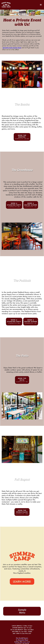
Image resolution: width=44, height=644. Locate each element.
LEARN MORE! (22, 581)
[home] (7, 5)
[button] (41, 5)
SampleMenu (22, 611)
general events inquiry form (12, 48)
